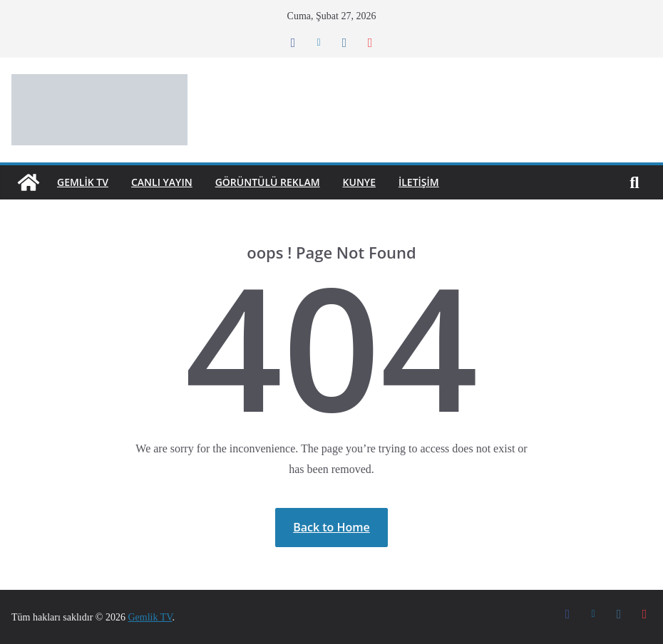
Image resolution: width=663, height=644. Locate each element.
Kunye (380, 182)
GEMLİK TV (86, 182)
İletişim (443, 182)
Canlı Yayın (171, 182)
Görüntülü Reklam (282, 182)
